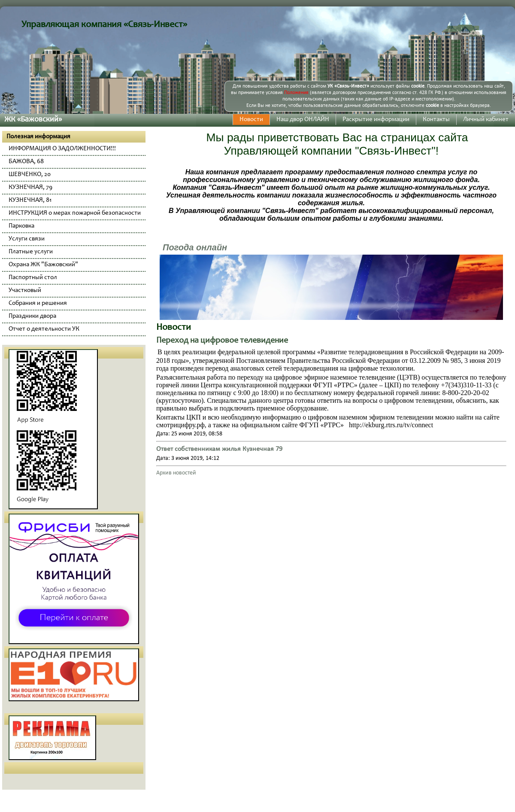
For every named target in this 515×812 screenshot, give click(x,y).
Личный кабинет (486, 120)
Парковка (21, 226)
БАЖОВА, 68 (26, 162)
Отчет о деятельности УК (44, 329)
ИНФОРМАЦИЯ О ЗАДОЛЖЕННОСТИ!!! (62, 149)
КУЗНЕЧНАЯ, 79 (30, 187)
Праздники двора (32, 316)
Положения (296, 93)
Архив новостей (176, 473)
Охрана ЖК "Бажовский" (43, 265)
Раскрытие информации (376, 120)
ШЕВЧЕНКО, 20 (30, 175)
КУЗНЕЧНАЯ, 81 (30, 200)
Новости (251, 120)
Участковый (25, 290)
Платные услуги (31, 252)
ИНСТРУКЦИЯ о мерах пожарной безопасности (75, 213)
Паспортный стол (33, 278)
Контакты (436, 120)
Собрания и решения (38, 303)
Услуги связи (27, 239)
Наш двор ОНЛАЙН (303, 120)
